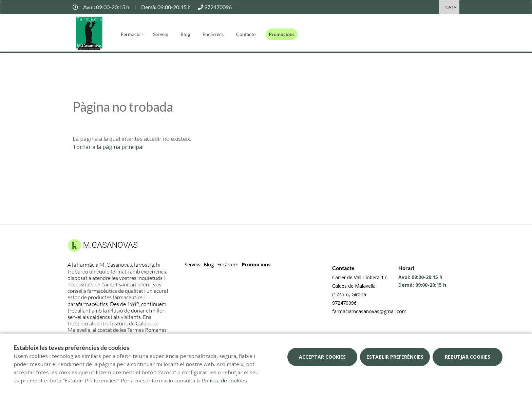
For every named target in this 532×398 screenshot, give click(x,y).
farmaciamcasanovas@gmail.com (369, 311)
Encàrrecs (213, 34)
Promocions (282, 34)
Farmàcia (131, 34)
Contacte (246, 34)
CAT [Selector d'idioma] (449, 7)
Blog (185, 34)
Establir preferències (395, 357)
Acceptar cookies (322, 357)
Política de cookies (224, 380)
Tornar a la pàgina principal (108, 147)
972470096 (344, 303)
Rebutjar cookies (468, 357)
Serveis (160, 34)
